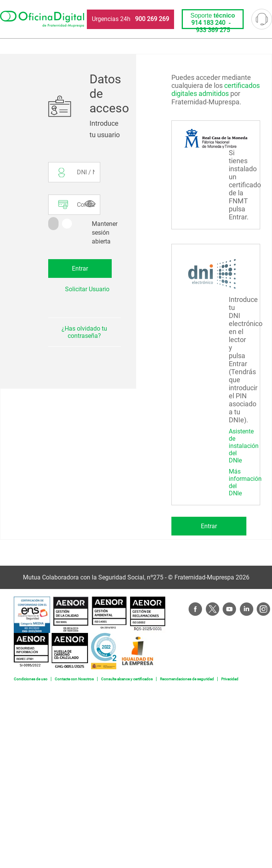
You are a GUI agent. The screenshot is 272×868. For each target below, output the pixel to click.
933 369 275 (213, 30)
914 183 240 (208, 23)
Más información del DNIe (245, 482)
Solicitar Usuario (87, 289)
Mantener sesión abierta (105, 233)
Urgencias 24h (130, 19)
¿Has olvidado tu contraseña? (84, 332)
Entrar (209, 526)
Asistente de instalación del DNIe (244, 446)
